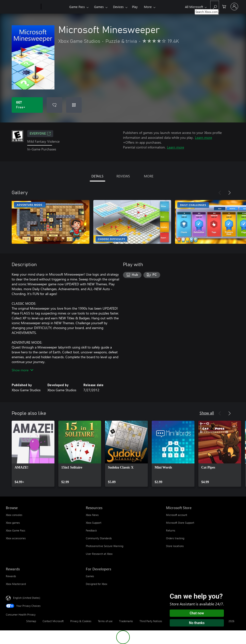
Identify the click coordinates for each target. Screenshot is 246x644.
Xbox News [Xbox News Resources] (92, 515)
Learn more (203, 137)
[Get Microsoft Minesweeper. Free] (27, 105)
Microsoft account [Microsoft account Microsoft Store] (177, 515)
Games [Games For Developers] (90, 576)
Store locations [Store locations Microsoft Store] (175, 546)
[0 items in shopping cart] (224, 6)
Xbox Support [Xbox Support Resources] (94, 523)
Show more (22, 370)
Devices (118, 7)
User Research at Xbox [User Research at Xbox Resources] (99, 554)
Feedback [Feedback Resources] (91, 530)
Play (135, 7)
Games (99, 7)
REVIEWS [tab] (123, 176)
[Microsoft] (22, 7)
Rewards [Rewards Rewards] (11, 576)
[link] (33, 454)
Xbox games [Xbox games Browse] (13, 523)
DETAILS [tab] (97, 176)
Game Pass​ (77, 7)
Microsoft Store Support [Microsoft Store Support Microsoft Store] (180, 523)
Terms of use (105, 621)
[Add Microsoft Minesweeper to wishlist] (54, 105)
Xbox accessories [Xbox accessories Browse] (16, 538)
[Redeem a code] (74, 105)
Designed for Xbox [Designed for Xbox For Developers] (97, 584)
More (148, 7)
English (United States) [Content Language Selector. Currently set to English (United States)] (27, 597)
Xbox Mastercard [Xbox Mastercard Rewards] (16, 584)
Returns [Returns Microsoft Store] (171, 530)
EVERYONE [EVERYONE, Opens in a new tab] (40, 134)
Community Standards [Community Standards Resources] (99, 538)
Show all (207, 413)
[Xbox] (55, 7)
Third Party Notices (151, 621)
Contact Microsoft (53, 621)
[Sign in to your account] (234, 7)
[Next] (229, 193)
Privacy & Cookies (81, 621)
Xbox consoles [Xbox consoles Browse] (14, 515)
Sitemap (31, 621)
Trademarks (126, 621)
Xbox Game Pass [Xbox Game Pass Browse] (16, 530)
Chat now (197, 613)
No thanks (197, 623)
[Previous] (220, 193)
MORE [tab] (149, 176)
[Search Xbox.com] (215, 6)
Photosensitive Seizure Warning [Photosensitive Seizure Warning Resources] (105, 546)
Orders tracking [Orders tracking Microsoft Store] (175, 538)
